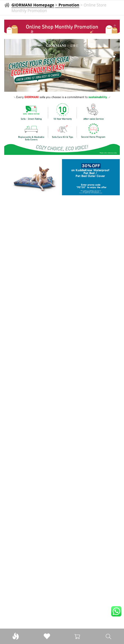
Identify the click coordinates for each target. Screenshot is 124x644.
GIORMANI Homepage (33, 5)
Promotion (69, 5)
